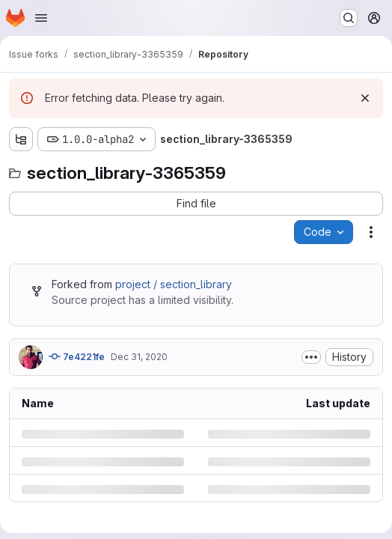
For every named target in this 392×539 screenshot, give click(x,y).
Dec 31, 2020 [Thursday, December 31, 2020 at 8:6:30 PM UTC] (139, 357)
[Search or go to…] (349, 18)
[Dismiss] (365, 98)
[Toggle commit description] (311, 357)
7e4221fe (77, 356)
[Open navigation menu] (41, 18)
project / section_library (174, 284)
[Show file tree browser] (21, 139)
